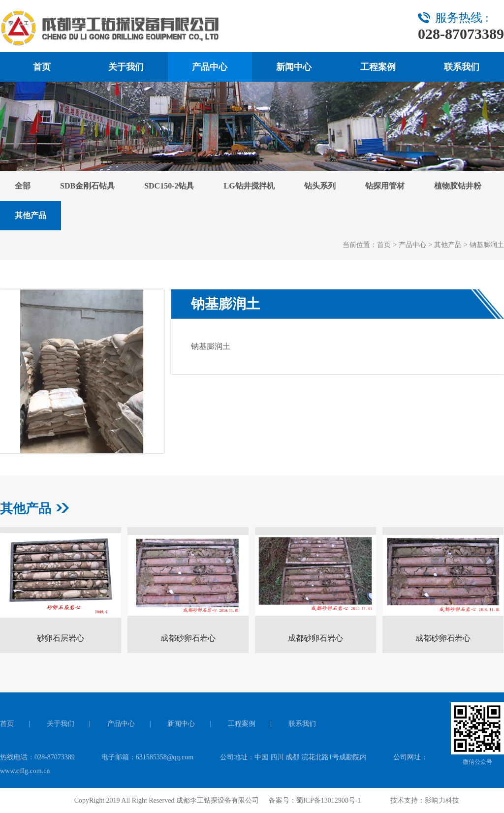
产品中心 (210, 67)
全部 (23, 186)
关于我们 (126, 67)
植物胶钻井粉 (458, 186)
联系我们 (462, 67)
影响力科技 (442, 800)
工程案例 (378, 67)
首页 (42, 67)
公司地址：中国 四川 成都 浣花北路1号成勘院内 (293, 757)
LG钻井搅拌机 (249, 186)
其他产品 (31, 215)
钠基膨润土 (487, 245)
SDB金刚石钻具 (87, 186)
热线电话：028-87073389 (37, 757)
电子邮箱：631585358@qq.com (148, 757)
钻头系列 (320, 186)
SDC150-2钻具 (169, 186)
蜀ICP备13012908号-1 (329, 800)
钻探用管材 (385, 186)
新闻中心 (294, 67)
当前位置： (360, 245)
